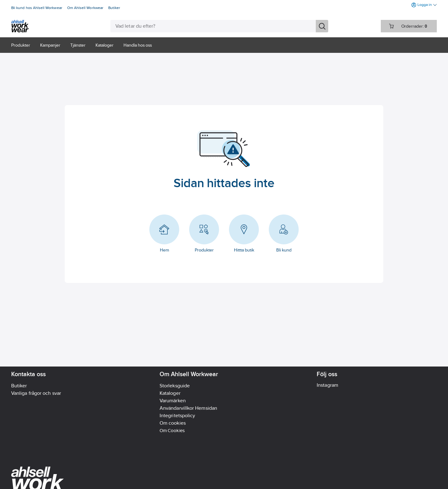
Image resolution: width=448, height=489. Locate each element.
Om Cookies (172, 430)
